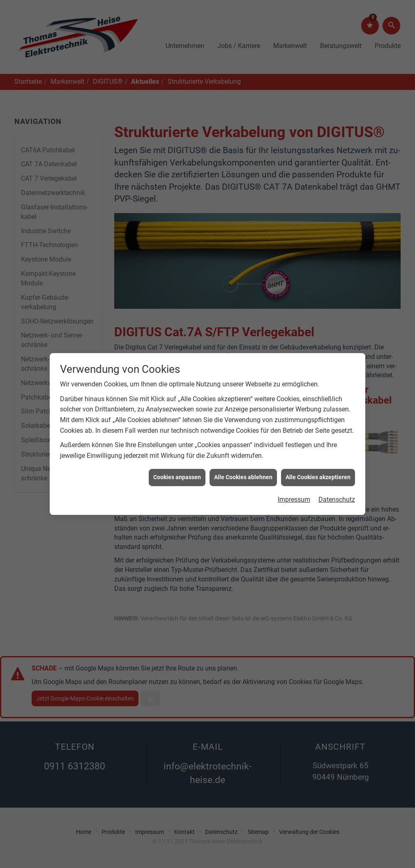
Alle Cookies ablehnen (243, 456)
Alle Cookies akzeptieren (318, 456)
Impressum (294, 478)
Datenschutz (337, 478)
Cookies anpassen (177, 456)
